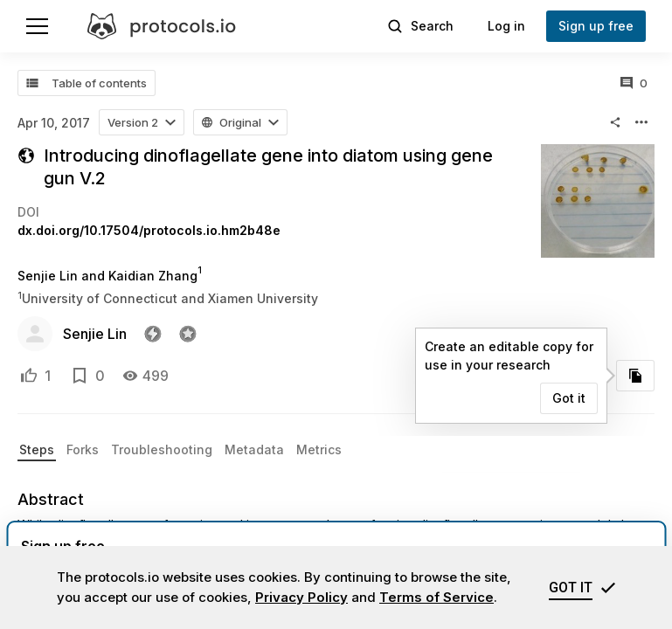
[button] (142, 122)
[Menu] (37, 26)
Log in (506, 26)
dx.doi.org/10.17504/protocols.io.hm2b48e (149, 230)
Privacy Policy (301, 597)
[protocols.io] (162, 26)
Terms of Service (436, 597)
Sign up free (596, 26)
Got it (569, 398)
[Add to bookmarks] (80, 376)
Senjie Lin (95, 334)
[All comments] (634, 83)
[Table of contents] (87, 83)
